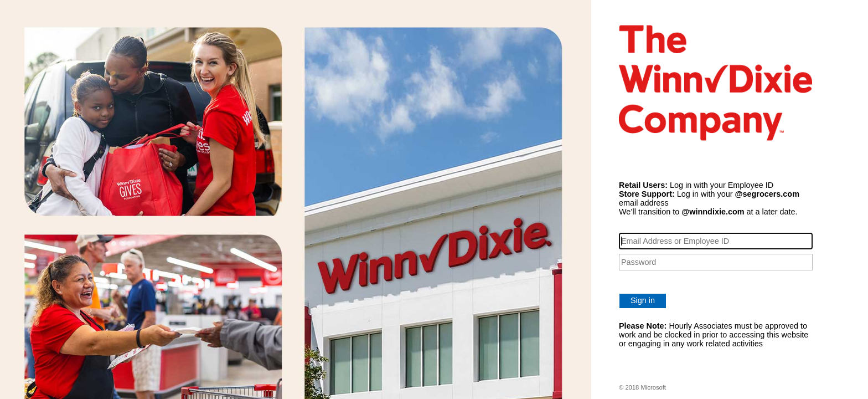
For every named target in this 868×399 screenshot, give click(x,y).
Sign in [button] (643, 300)
